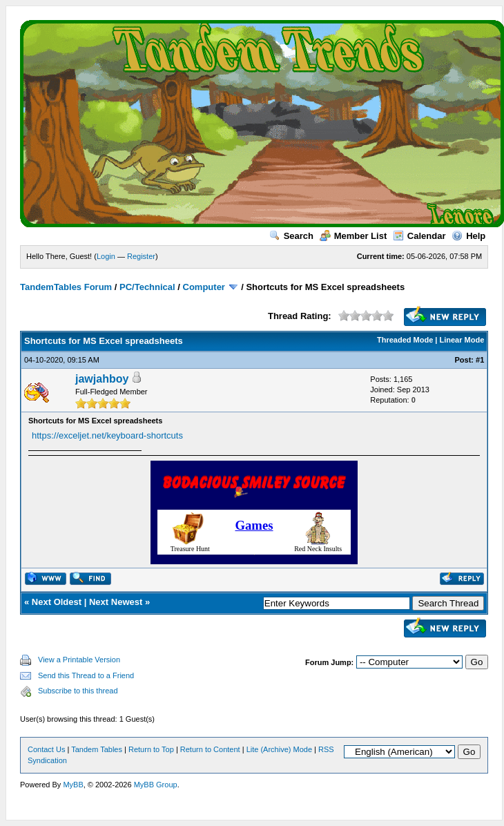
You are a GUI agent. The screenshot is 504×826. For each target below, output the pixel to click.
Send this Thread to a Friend (86, 675)
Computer (204, 287)
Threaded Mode (405, 340)
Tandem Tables (97, 749)
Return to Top (151, 749)
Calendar (419, 236)
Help (468, 236)
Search (291, 236)
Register (141, 256)
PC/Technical (147, 287)
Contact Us (46, 749)
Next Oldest (57, 602)
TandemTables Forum (66, 287)
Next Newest (116, 602)
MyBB (73, 785)
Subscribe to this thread (78, 691)
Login (106, 256)
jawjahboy (102, 379)
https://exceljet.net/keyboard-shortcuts (107, 435)
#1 (480, 360)
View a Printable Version (79, 660)
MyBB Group (156, 785)
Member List (353, 236)
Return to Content (210, 749)
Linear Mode (462, 340)
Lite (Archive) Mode (279, 749)
